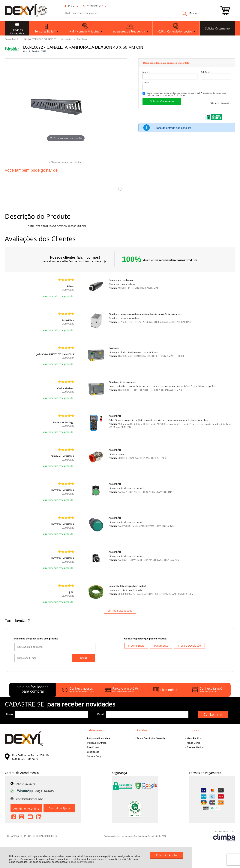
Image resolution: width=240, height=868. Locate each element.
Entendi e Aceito (166, 855)
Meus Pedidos (194, 738)
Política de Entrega (96, 743)
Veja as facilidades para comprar (33, 689)
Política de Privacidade (81, 862)
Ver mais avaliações (120, 611)
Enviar (84, 658)
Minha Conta (193, 743)
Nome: (146, 72)
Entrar (71, 6)
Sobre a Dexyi (94, 756)
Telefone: (206, 72)
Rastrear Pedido (195, 747)
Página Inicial (12, 39)
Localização (93, 752)
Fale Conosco (94, 747)
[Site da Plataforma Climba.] (224, 836)
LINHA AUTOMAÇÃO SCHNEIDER (40, 39)
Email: (146, 83)
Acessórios (67, 39)
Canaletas (82, 39)
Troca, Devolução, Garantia (151, 738)
